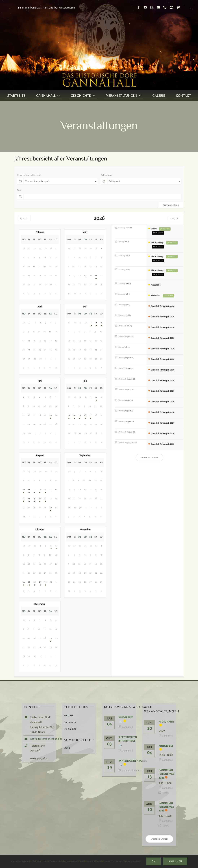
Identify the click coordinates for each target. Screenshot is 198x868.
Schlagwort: (107, 175)
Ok (154, 861)
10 (23, 489)
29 (51, 508)
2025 (24, 219)
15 (80, 415)
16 (85, 415)
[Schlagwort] (144, 181)
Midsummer (156, 285)
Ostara (154, 229)
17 (90, 415)
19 (34, 499)
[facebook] (139, 7)
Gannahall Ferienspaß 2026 (163, 306)
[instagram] (152, 7)
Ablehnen (175, 861)
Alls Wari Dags (157, 243)
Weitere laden (149, 458)
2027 (174, 219)
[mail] (158, 7)
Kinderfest (155, 296)
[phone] (165, 7)
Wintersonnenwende (133, 761)
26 (24, 582)
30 (45, 582)
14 (74, 415)
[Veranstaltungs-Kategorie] (60, 181)
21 (96, 276)
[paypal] (179, 7)
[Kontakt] (172, 7)
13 (69, 415)
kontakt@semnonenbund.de (46, 739)
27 (29, 582)
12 (34, 489)
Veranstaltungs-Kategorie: (30, 175)
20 (51, 415)
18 (29, 499)
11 (29, 489)
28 (34, 582)
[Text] (102, 196)
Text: (19, 190)
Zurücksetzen (171, 205)
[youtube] (145, 7)
